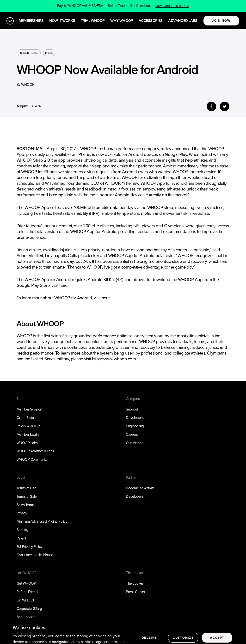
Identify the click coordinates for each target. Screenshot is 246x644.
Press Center (136, 592)
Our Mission (135, 443)
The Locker (135, 583)
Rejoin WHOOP (28, 426)
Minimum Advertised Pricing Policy (42, 521)
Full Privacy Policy (29, 547)
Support (132, 409)
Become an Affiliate (140, 488)
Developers (135, 418)
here (63, 285)
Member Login (28, 435)
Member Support (29, 409)
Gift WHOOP (26, 600)
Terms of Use (27, 488)
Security (22, 530)
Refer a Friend (27, 592)
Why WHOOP (122, 21)
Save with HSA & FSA (172, 6)
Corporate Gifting (29, 609)
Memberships (31, 21)
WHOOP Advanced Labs (35, 451)
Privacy (22, 513)
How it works (62, 21)
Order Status (26, 418)
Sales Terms (26, 505)
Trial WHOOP (93, 21)
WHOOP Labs (27, 443)
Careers (132, 435)
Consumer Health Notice (35, 555)
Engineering (135, 426)
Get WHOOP (26, 583)
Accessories (151, 21)
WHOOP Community (32, 460)
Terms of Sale (27, 497)
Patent (21, 538)
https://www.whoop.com (114, 359)
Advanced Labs (183, 21)
